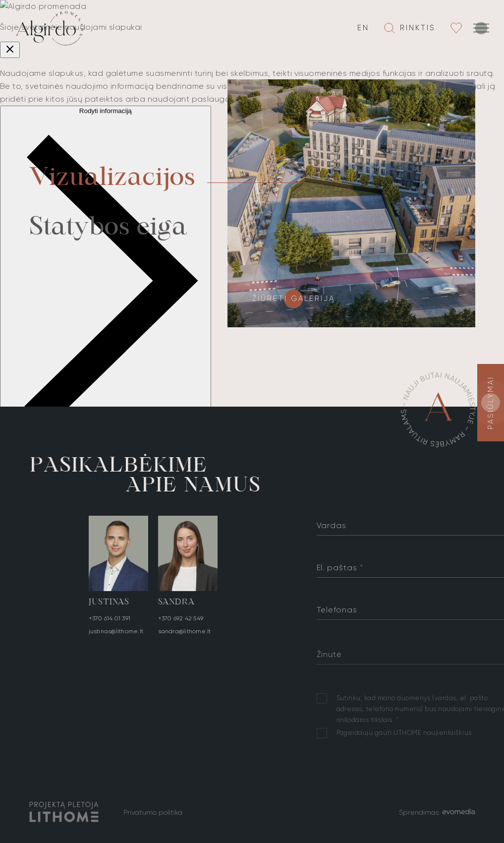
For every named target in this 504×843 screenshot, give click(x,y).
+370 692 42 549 (181, 626)
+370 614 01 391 (110, 621)
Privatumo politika (153, 812)
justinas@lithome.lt (116, 634)
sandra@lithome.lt (185, 639)
